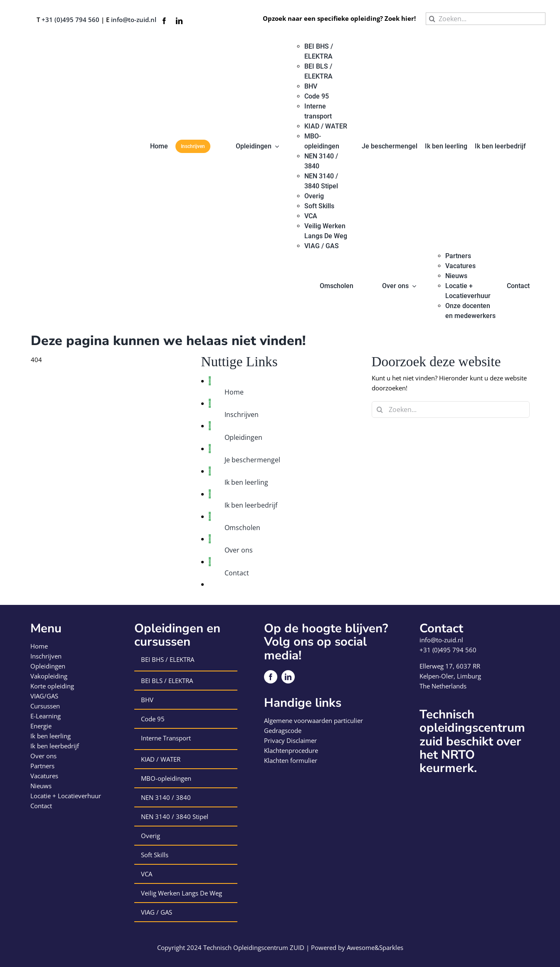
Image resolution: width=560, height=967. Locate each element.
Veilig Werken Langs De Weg (181, 893)
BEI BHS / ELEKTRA (168, 659)
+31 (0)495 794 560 (70, 20)
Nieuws (41, 786)
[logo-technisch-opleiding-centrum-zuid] (60, 44)
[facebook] (164, 21)
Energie (41, 726)
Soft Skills (155, 855)
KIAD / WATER (161, 759)
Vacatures (44, 776)
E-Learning (46, 716)
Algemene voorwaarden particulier (313, 720)
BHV (147, 700)
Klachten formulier (291, 760)
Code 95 (153, 719)
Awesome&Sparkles (375, 947)
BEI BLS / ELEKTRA (167, 681)
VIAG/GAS (44, 696)
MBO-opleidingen (166, 778)
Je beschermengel (252, 460)
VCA (147, 874)
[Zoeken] (432, 19)
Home (234, 392)
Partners (42, 766)
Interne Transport (166, 738)
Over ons (239, 550)
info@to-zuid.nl (134, 20)
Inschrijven (242, 414)
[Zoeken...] (486, 19)
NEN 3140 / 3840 (166, 797)
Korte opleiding (52, 686)
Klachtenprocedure (291, 750)
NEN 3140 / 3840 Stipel (175, 817)
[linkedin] (179, 21)
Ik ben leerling (246, 482)
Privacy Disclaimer (290, 740)
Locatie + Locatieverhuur (66, 796)
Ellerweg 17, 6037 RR (450, 666)
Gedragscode (283, 730)
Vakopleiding (49, 676)
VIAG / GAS (157, 912)
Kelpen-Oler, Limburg (450, 676)
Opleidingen (243, 437)
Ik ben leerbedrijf (251, 505)
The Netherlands (443, 686)
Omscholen (242, 528)
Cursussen (45, 706)
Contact (237, 573)
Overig (150, 836)
